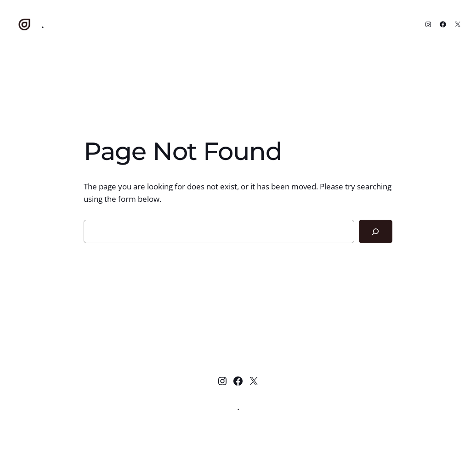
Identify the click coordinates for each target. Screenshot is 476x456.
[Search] (376, 231)
